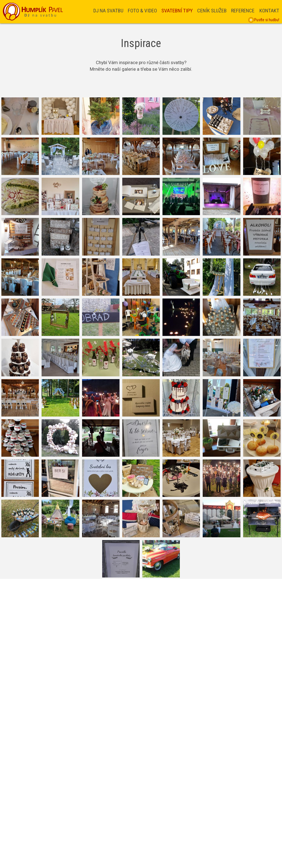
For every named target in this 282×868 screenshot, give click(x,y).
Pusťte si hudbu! (264, 20)
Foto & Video (142, 11)
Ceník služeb (212, 11)
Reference (243, 11)
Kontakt (269, 11)
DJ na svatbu (108, 11)
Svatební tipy (177, 11)
